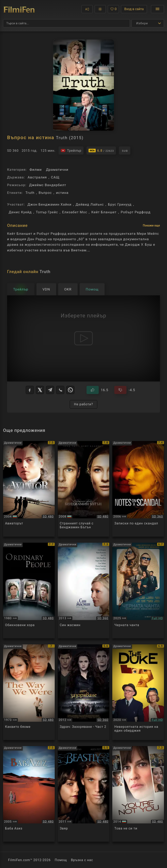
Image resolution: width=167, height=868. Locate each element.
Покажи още (151, 225)
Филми (35, 170)
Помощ (61, 860)
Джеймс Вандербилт (48, 185)
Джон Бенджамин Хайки (50, 204)
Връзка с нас (82, 860)
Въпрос (45, 193)
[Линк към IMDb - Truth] (101, 151)
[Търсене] (66, 23)
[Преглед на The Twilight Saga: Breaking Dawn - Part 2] (84, 692)
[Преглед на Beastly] (84, 794)
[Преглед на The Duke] (138, 692)
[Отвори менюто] (157, 9)
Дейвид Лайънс (90, 204)
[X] (40, 390)
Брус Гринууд (120, 204)
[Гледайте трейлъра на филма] (71, 151)
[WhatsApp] (70, 390)
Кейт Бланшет (104, 212)
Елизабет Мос (75, 212)
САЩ (55, 177)
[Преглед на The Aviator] (29, 489)
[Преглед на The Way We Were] (29, 692)
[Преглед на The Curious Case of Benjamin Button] (84, 489)
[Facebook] (30, 390)
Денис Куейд (20, 212)
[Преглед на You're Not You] (138, 794)
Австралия (37, 177)
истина (62, 193)
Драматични (57, 170)
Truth (30, 193)
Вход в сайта (134, 9)
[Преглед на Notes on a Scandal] (138, 489)
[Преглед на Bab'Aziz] (29, 794)
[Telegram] (50, 390)
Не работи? (83, 404)
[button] (87, 9)
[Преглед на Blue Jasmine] (84, 590)
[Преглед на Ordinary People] (29, 590)
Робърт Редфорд (135, 212)
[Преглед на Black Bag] (138, 590)
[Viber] (60, 390)
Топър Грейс (47, 212)
